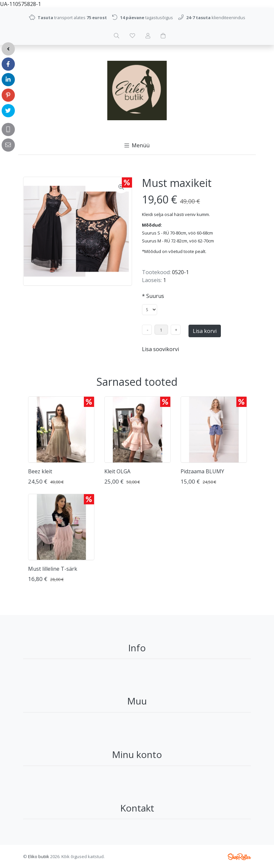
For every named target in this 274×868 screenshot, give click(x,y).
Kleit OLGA (117, 471)
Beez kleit (40, 471)
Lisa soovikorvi (160, 349)
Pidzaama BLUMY (202, 471)
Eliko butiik (39, 856)
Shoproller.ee (239, 857)
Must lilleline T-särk (53, 569)
